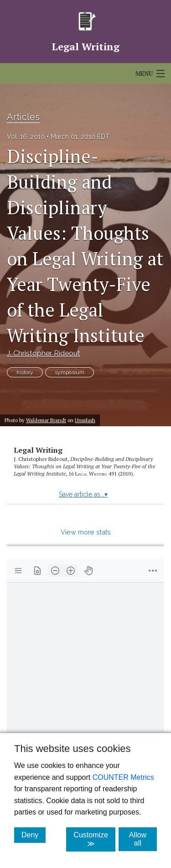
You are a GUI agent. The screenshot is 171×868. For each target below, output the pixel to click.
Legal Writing (38, 450)
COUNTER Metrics (123, 777)
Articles (23, 117)
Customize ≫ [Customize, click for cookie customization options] (94, 839)
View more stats (86, 532)
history (25, 372)
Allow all (143, 839)
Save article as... (83, 494)
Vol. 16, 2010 (26, 137)
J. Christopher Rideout (44, 353)
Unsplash (85, 420)
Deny (34, 835)
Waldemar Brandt (46, 420)
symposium (70, 372)
